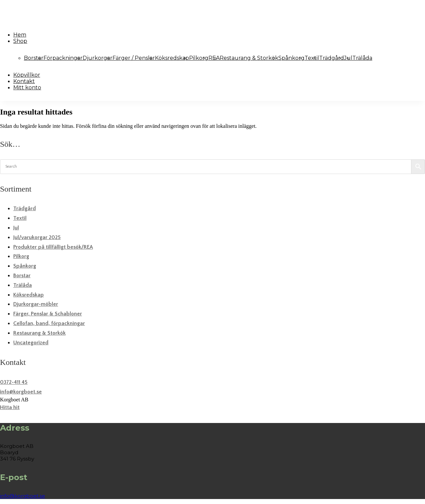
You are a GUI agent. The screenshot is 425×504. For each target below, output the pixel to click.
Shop (20, 41)
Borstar (34, 58)
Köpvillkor (27, 75)
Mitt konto (27, 87)
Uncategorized (31, 343)
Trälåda (362, 58)
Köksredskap (172, 58)
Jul (16, 228)
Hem (20, 35)
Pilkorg (199, 58)
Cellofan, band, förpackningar (49, 323)
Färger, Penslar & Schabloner (48, 314)
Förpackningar (63, 58)
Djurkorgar (98, 58)
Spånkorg (291, 58)
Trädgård (332, 58)
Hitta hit (10, 407)
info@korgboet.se (21, 392)
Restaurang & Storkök (249, 58)
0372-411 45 (14, 382)
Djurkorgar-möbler (36, 304)
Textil (312, 58)
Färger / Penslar (134, 58)
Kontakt (24, 81)
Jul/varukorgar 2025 (37, 237)
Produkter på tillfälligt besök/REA (53, 247)
